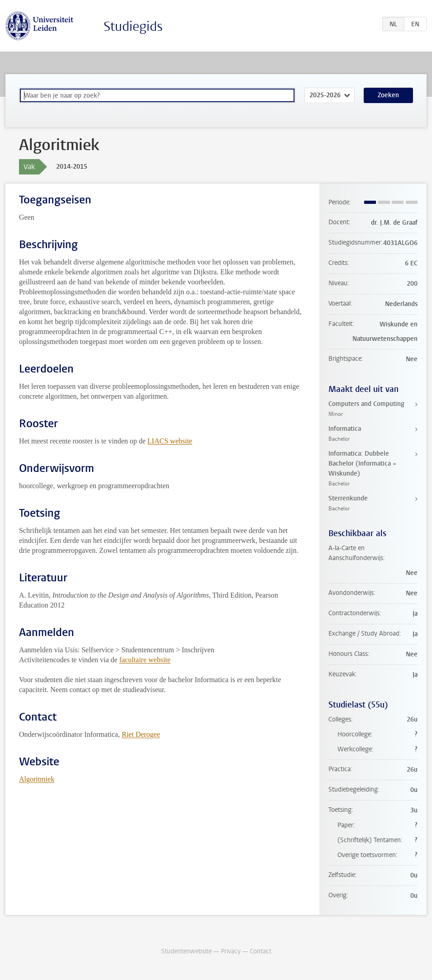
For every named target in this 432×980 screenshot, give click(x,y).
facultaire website (145, 660)
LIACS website (170, 441)
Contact (261, 951)
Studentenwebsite (186, 951)
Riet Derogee (141, 734)
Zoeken (388, 95)
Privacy (231, 951)
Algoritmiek (37, 779)
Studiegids (133, 26)
